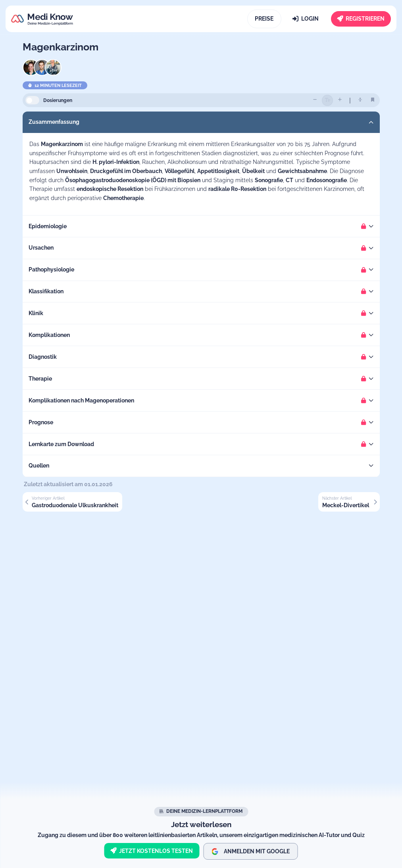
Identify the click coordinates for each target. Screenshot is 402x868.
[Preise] (264, 19)
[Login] (306, 19)
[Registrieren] (361, 19)
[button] (201, 122)
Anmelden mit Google (251, 852)
